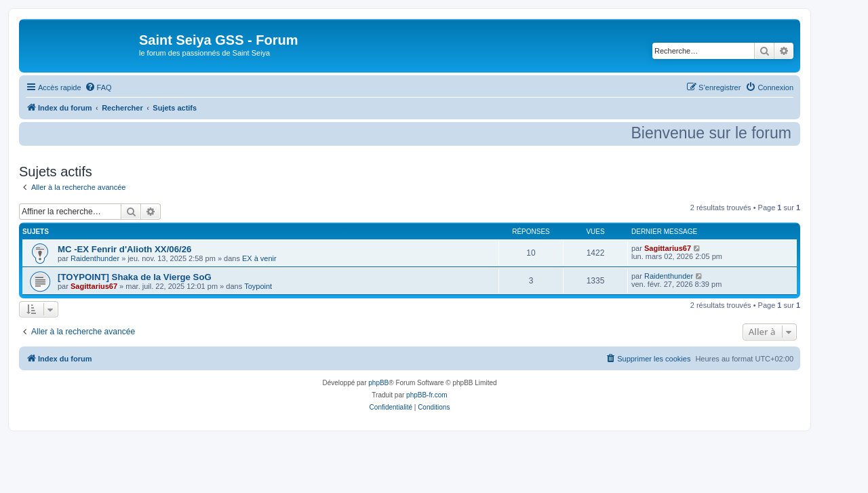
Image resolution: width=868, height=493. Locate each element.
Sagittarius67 (668, 248)
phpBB (378, 383)
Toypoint (258, 286)
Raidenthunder (95, 258)
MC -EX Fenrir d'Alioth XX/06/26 (124, 249)
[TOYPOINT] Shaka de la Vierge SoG (135, 277)
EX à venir (259, 258)
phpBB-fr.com (427, 395)
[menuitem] (98, 87)
